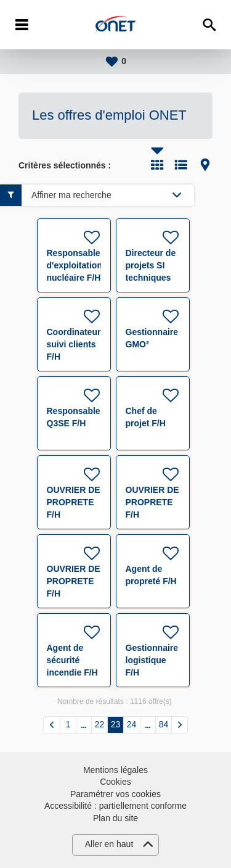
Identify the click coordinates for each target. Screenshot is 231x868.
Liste (181, 165)
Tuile (157, 165)
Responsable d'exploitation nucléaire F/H (75, 265)
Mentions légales (115, 770)
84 (164, 724)
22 (100, 724)
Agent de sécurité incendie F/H (72, 660)
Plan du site (115, 818)
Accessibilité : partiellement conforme (115, 806)
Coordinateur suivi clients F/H (74, 344)
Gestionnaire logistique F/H (152, 660)
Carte (205, 165)
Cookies (115, 782)
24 (132, 724)
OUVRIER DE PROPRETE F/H (74, 502)
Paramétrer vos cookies (115, 794)
